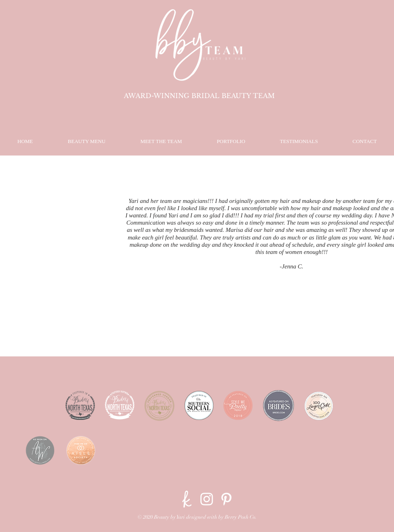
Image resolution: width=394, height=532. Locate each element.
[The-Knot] (187, 499)
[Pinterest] (226, 499)
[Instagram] (207, 499)
